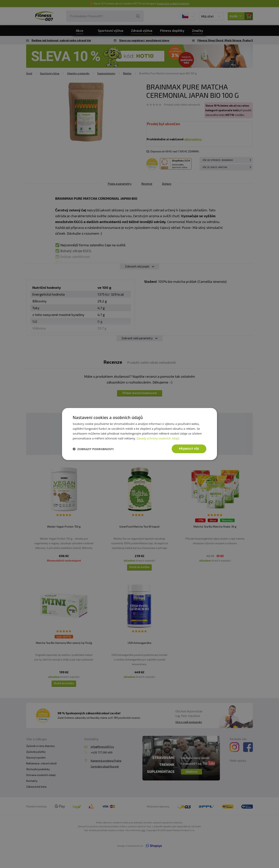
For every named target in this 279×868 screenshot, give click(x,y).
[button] (93, 449)
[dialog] (139, 434)
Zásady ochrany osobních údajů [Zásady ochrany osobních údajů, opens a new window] (158, 438)
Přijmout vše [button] (189, 449)
